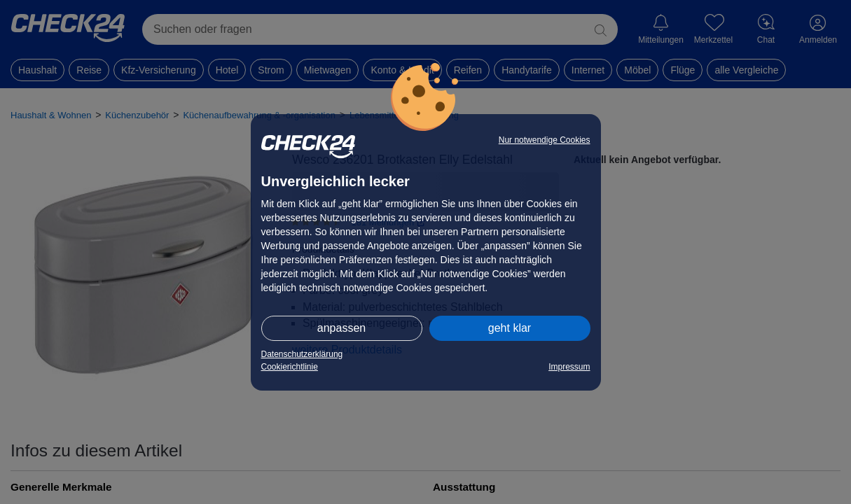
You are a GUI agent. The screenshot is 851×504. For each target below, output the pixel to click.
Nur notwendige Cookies (545, 140)
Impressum (569, 367)
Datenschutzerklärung (302, 354)
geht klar (510, 328)
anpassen (341, 328)
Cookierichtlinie (290, 367)
